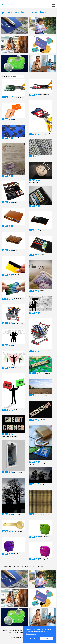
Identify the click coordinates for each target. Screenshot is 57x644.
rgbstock (6, 5)
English (11, 632)
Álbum (5, 630)
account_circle (12, 97)
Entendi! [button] (46, 638)
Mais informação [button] (31, 634)
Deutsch (17, 632)
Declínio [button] (33, 638)
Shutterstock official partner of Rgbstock (19, 637)
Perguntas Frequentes (15, 630)
